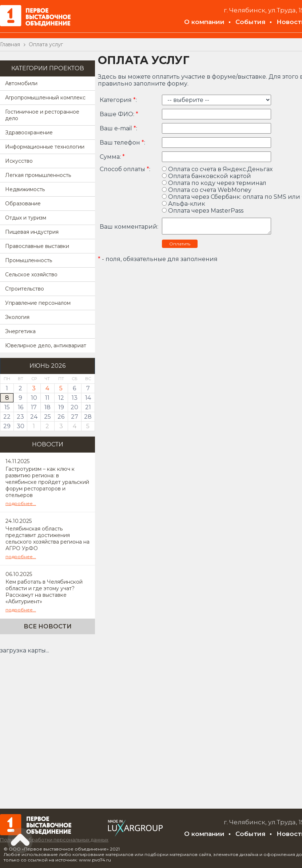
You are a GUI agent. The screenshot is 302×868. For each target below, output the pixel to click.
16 (21, 407)
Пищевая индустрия (32, 232)
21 (88, 407)
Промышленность (29, 260)
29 (7, 426)
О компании (204, 22)
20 (74, 407)
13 (75, 398)
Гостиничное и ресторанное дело (42, 115)
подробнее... (21, 503)
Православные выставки (37, 246)
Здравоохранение (29, 133)
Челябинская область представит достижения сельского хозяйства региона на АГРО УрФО (47, 538)
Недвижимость (25, 189)
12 (61, 398)
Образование (23, 204)
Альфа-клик (184, 204)
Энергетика (20, 331)
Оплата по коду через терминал (214, 183)
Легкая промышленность (38, 175)
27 (75, 417)
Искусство (19, 161)
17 (34, 407)
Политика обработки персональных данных (54, 840)
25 (47, 417)
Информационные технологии (45, 147)
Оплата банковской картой (206, 176)
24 (34, 417)
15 (7, 407)
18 (47, 407)
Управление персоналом (38, 303)
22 (7, 417)
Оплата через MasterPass (203, 211)
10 (34, 398)
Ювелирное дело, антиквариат (46, 346)
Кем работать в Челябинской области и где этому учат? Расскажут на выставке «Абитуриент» (44, 592)
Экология (17, 317)
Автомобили (21, 83)
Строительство (25, 289)
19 (61, 407)
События (251, 22)
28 (88, 417)
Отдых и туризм (26, 218)
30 (21, 426)
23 (20, 417)
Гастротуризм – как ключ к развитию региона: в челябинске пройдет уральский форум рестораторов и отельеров (47, 482)
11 (47, 398)
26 (61, 417)
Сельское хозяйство (31, 275)
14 (88, 398)
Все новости (48, 626)
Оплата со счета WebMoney (207, 190)
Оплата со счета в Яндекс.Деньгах (217, 169)
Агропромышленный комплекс (45, 98)
